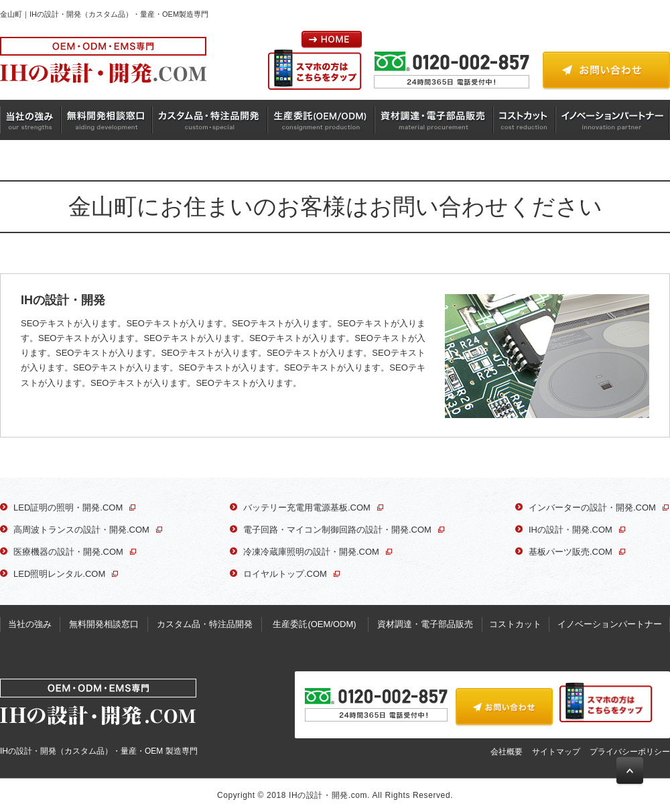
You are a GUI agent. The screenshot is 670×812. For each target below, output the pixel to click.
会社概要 (507, 752)
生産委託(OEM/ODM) (322, 120)
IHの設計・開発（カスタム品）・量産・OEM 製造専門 (99, 717)
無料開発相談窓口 (107, 120)
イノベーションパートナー (613, 120)
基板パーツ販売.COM (571, 552)
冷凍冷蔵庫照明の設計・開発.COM (311, 552)
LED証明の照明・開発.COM (68, 507)
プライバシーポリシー (630, 752)
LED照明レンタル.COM (59, 574)
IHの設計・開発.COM (571, 530)
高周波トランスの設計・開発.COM (81, 530)
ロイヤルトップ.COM (285, 574)
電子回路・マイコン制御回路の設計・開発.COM (337, 530)
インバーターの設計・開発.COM (592, 507)
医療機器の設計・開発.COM (68, 552)
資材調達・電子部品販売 (435, 120)
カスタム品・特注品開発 (210, 120)
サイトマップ (556, 752)
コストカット (525, 120)
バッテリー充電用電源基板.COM (307, 507)
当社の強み (31, 120)
